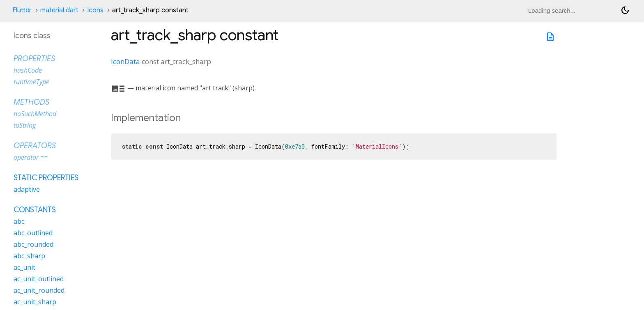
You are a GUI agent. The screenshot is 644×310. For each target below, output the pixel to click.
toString (25, 125)
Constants (35, 210)
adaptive (27, 189)
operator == (31, 157)
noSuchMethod (35, 114)
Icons (95, 10)
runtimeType (31, 82)
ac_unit (24, 267)
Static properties (46, 178)
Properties (34, 59)
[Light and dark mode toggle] (625, 10)
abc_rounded (33, 244)
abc (19, 221)
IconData (125, 61)
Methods (31, 102)
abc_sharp (29, 256)
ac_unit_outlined (39, 279)
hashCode (28, 70)
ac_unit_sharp (35, 302)
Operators (35, 146)
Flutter (22, 10)
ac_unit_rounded (39, 290)
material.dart (59, 10)
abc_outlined (33, 233)
